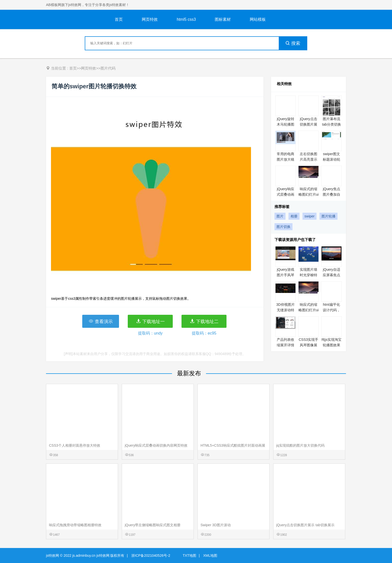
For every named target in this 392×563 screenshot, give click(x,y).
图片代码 (108, 68)
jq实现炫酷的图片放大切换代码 (300, 445)
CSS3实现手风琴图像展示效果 (309, 345)
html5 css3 (186, 19)
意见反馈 (381, 547)
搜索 (293, 43)
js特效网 (52, 555)
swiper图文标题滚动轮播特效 (331, 159)
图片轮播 (328, 216)
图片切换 (283, 227)
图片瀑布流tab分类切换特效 (331, 124)
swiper (309, 216)
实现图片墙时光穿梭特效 (308, 275)
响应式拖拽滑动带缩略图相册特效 (75, 525)
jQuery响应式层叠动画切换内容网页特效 (156, 445)
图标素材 (223, 19)
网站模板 (258, 19)
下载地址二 (204, 321)
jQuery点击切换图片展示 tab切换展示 (305, 525)
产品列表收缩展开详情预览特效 (285, 345)
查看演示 (101, 321)
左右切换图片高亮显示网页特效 (308, 159)
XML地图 (210, 555)
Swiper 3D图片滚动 (216, 525)
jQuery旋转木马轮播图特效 (285, 124)
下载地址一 (150, 321)
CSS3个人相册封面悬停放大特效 (75, 445)
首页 (119, 19)
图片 (280, 216)
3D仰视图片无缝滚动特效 (285, 310)
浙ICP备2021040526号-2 (151, 555)
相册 (294, 216)
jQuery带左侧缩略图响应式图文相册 (153, 525)
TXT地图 (189, 555)
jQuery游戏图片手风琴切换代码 (285, 275)
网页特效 (150, 19)
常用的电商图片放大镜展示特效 (285, 159)
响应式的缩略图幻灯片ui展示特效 (309, 194)
